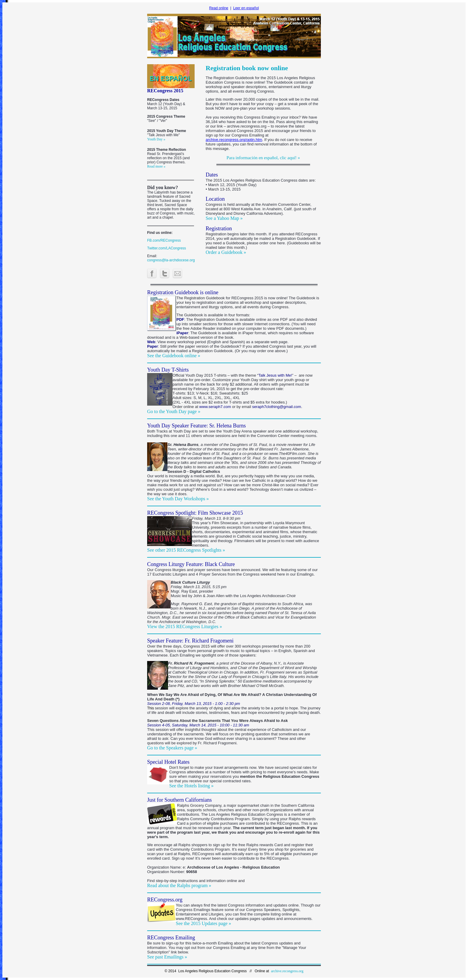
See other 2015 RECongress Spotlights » (186, 550)
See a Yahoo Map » (224, 218)
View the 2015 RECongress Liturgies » (185, 627)
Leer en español (246, 8)
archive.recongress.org (287, 971)
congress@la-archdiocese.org (171, 260)
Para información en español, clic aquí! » (263, 158)
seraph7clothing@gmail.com (277, 407)
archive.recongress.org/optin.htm (234, 140)
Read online (219, 8)
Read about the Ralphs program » (179, 885)
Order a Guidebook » (226, 252)
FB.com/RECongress (164, 240)
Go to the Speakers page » (172, 748)
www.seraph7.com (215, 407)
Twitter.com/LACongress (167, 248)
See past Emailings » (167, 957)
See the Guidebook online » (174, 356)
